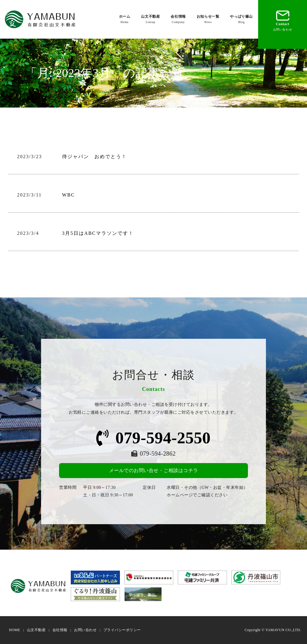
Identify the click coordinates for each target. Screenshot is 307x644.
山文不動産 (150, 19)
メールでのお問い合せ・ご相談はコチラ (154, 470)
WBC (68, 195)
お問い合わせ (85, 630)
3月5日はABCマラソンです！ (98, 233)
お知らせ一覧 (208, 19)
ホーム (125, 19)
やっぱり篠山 (241, 19)
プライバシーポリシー (122, 630)
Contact (283, 20)
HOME (15, 630)
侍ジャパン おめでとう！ (94, 157)
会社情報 (178, 19)
